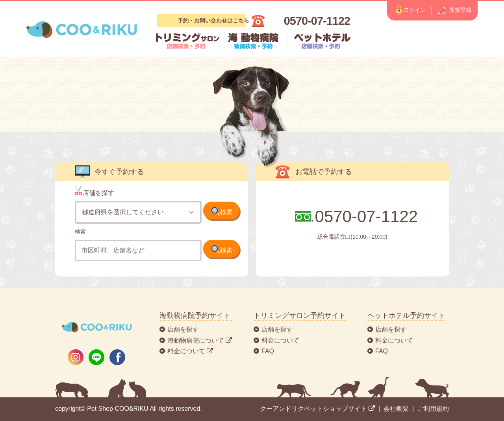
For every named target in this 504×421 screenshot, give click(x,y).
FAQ (268, 351)
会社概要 (396, 409)
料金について (280, 340)
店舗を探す (183, 329)
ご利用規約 (433, 409)
